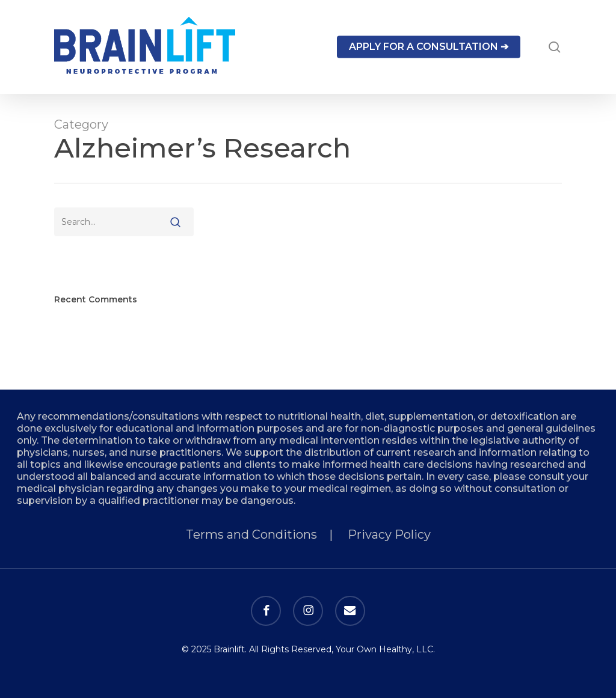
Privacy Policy (389, 534)
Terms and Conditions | (267, 534)
